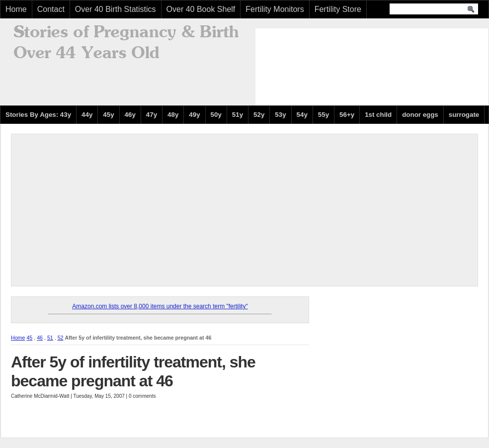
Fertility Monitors (275, 9)
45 (29, 338)
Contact (51, 9)
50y (216, 115)
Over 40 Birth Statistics (116, 9)
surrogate (464, 115)
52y (259, 115)
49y (194, 115)
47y (152, 115)
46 (40, 338)
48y (173, 115)
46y (130, 115)
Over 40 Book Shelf (201, 9)
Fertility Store (338, 9)
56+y (347, 115)
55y (324, 115)
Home (16, 9)
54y (302, 115)
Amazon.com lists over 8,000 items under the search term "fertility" (160, 306)
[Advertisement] (304, 66)
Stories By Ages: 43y (38, 115)
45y (108, 115)
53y (280, 115)
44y (87, 115)
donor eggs (420, 115)
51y (238, 115)
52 (61, 338)
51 (50, 338)
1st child (378, 115)
